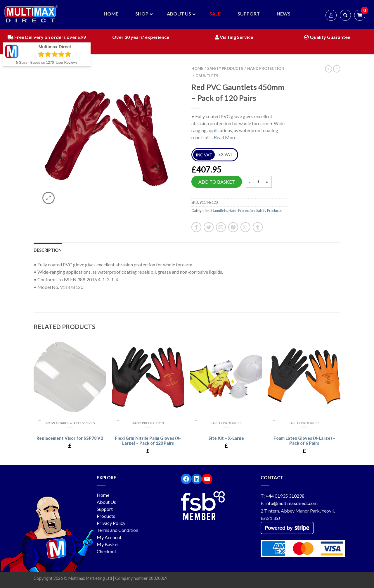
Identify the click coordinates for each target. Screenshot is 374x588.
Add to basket (217, 182)
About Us (106, 502)
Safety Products (225, 68)
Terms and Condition (117, 530)
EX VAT (226, 154)
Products (106, 516)
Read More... (226, 137)
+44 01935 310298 (285, 496)
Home (197, 68)
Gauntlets (207, 76)
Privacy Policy (111, 523)
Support (105, 509)
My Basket (108, 544)
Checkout (107, 551)
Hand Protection (266, 68)
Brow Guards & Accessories (70, 423)
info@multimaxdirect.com (291, 503)
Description (48, 250)
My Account (109, 537)
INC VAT (204, 155)
